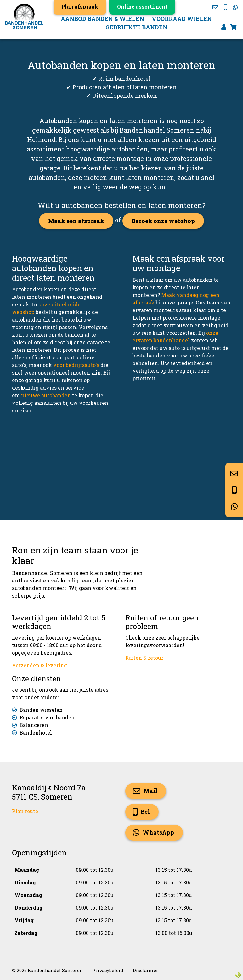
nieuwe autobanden (46, 395)
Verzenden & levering (40, 665)
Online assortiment (142, 6)
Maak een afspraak (76, 221)
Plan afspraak (80, 6)
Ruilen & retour (144, 658)
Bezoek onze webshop (163, 221)
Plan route (25, 811)
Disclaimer (146, 970)
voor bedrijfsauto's (76, 365)
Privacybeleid (108, 970)
